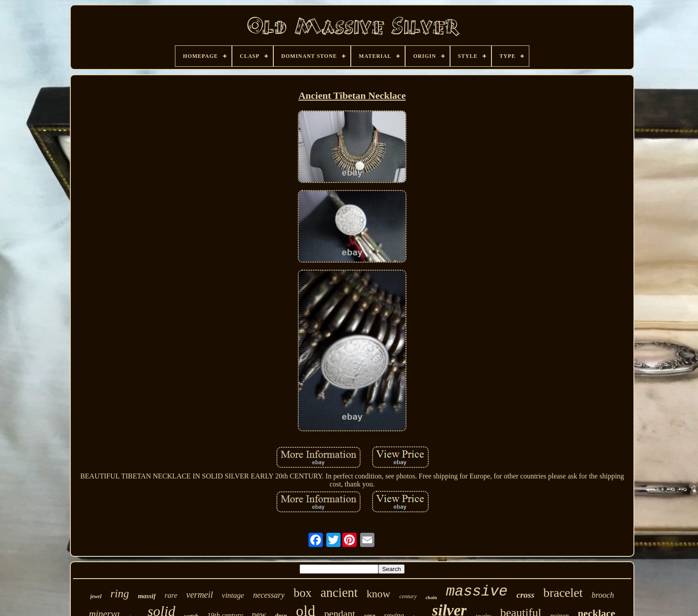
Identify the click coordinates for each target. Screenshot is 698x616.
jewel (96, 596)
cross (525, 595)
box (302, 593)
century (408, 596)
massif (147, 596)
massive (477, 592)
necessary (269, 595)
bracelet (563, 593)
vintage (233, 595)
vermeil (199, 595)
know (379, 594)
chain (431, 597)
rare (171, 595)
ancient (339, 592)
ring (120, 594)
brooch (603, 595)
